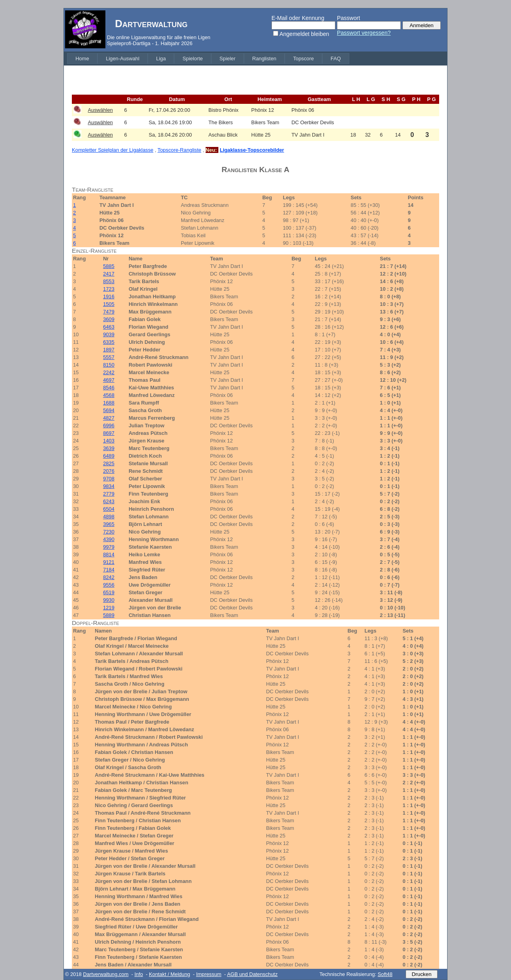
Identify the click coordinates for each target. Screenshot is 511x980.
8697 (109, 433)
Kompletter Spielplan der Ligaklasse (113, 150)
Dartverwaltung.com (106, 974)
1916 (109, 297)
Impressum (209, 974)
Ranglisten (264, 59)
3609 (109, 319)
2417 (109, 274)
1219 (109, 608)
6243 (109, 501)
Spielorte (193, 59)
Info (139, 974)
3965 (109, 524)
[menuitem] (82, 59)
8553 (109, 281)
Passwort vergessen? (364, 33)
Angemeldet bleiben (304, 34)
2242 (109, 372)
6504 (109, 509)
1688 (109, 403)
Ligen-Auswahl (123, 59)
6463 (109, 327)
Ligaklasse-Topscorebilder (252, 150)
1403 (109, 441)
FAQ (336, 59)
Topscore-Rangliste (180, 150)
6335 (109, 342)
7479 (109, 312)
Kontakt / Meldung (169, 974)
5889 (109, 615)
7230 (109, 532)
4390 (109, 539)
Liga (161, 59)
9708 (109, 479)
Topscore (303, 59)
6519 (109, 592)
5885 (109, 266)
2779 (109, 494)
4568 (109, 395)
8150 (109, 365)
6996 (109, 426)
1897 (109, 350)
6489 (109, 456)
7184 (109, 570)
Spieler (228, 59)
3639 (109, 448)
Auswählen (100, 110)
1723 (109, 289)
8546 (109, 388)
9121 (109, 562)
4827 (109, 418)
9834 (109, 486)
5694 (109, 410)
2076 (109, 471)
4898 (109, 517)
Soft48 (385, 974)
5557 (109, 357)
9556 (109, 585)
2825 (109, 463)
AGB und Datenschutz (253, 974)
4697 (109, 380)
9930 (109, 600)
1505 (109, 304)
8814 (109, 554)
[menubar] (208, 59)
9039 (109, 334)
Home (82, 59)
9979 (109, 547)
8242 (109, 577)
